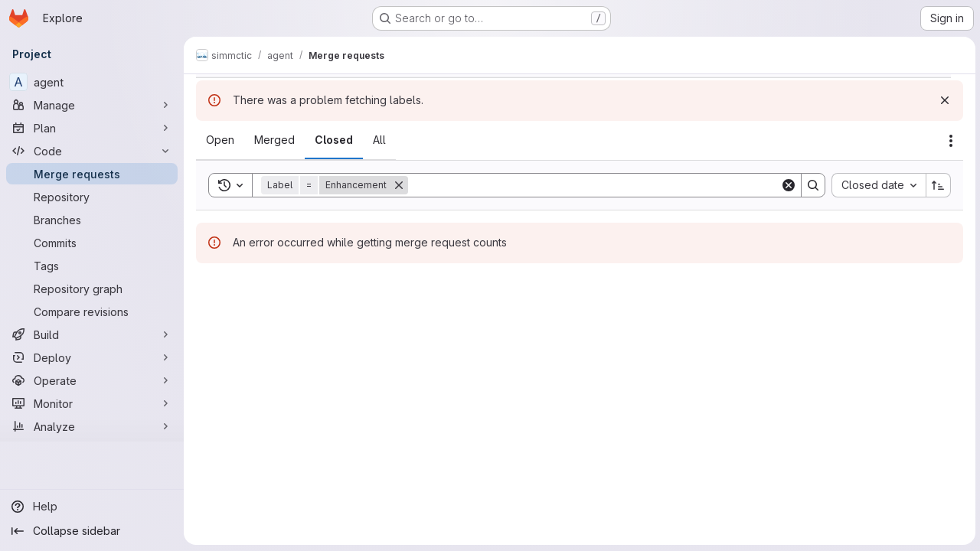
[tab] (220, 140)
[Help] (92, 507)
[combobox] (877, 185)
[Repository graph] (92, 289)
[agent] (92, 82)
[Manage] (92, 105)
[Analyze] (92, 426)
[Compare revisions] (92, 311)
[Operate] (92, 380)
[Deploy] (92, 357)
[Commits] (92, 243)
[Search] (593, 185)
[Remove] (399, 185)
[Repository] (92, 197)
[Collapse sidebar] (92, 531)
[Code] (92, 151)
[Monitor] (92, 403)
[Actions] (949, 141)
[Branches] (92, 220)
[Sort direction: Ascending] (937, 185)
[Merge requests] (92, 174)
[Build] (92, 334)
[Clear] (787, 185)
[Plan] (92, 128)
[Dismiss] (943, 100)
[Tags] (92, 266)
